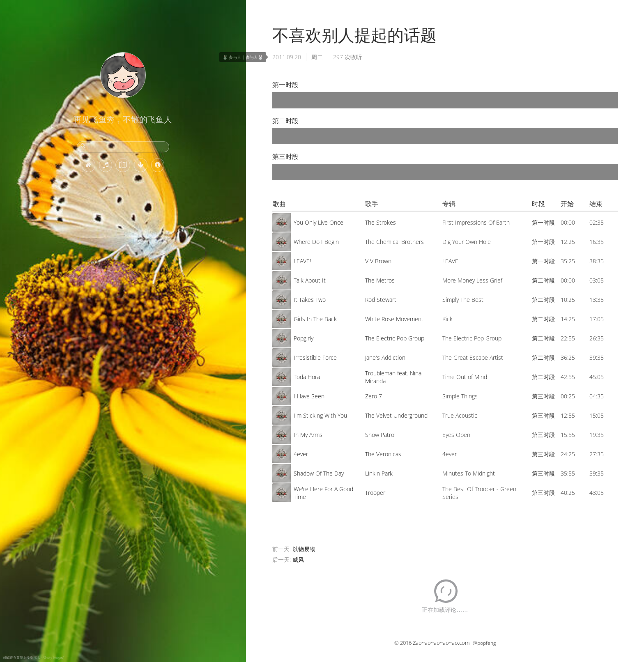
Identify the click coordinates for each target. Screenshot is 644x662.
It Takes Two (310, 300)
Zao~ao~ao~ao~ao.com (441, 643)
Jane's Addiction (385, 357)
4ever (301, 454)
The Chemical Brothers (394, 242)
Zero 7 (374, 396)
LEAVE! (302, 261)
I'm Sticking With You (320, 415)
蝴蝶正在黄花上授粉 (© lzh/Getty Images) (34, 657)
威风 (298, 560)
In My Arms (308, 435)
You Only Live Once (319, 222)
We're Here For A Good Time (323, 493)
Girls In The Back (315, 319)
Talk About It (310, 280)
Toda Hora (307, 377)
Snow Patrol (380, 435)
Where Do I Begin (316, 242)
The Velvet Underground (396, 415)
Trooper (375, 493)
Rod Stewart (381, 300)
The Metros (380, 280)
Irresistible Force (315, 357)
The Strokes (381, 222)
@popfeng (484, 643)
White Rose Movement (394, 319)
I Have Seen (309, 396)
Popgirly (304, 338)
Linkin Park (379, 473)
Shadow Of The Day (319, 473)
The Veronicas (383, 454)
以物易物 (304, 549)
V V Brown (378, 261)
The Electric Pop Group (395, 338)
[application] (445, 100)
